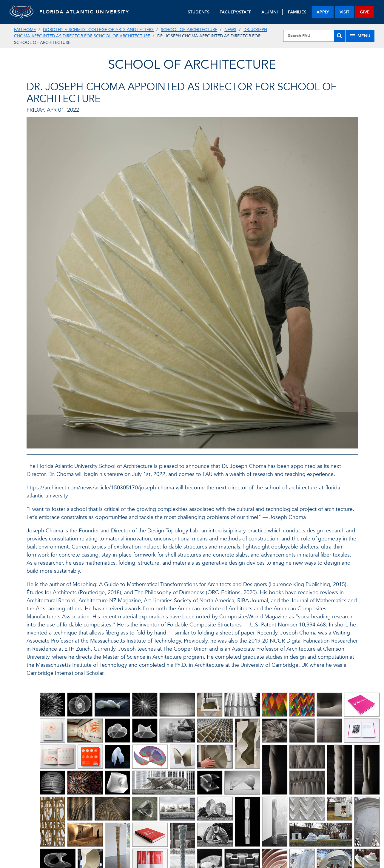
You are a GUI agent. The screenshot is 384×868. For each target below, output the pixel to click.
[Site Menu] (360, 36)
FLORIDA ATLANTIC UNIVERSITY (84, 12)
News (230, 30)
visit (344, 12)
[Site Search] (314, 36)
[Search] (339, 36)
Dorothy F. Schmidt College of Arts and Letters (98, 30)
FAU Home (25, 30)
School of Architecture (189, 30)
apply (323, 12)
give (365, 12)
